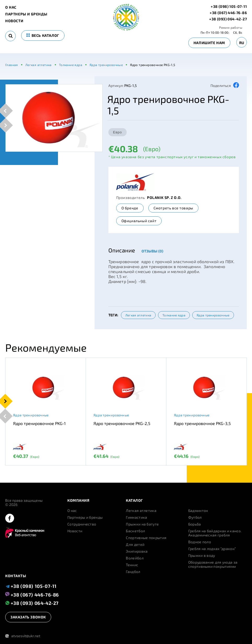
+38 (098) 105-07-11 (229, 7)
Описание (122, 250)
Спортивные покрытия (146, 538)
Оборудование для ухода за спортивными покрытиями (213, 564)
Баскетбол (135, 531)
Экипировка (137, 551)
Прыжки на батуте (142, 524)
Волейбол (135, 558)
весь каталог (43, 35)
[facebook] (10, 519)
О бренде (130, 208)
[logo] (126, 29)
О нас (11, 7)
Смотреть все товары (173, 208)
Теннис (132, 565)
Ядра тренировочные (213, 315)
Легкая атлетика (138, 315)
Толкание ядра (174, 315)
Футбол (195, 517)
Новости (14, 21)
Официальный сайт (139, 221)
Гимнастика (136, 517)
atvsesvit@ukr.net (23, 636)
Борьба (195, 524)
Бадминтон (198, 511)
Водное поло (200, 542)
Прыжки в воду (202, 556)
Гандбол (133, 572)
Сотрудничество (82, 524)
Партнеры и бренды (26, 14)
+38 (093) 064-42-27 (228, 19)
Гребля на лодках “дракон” (212, 549)
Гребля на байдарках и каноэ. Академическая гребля (215, 533)
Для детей (135, 545)
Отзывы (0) (152, 251)
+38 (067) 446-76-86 (228, 13)
